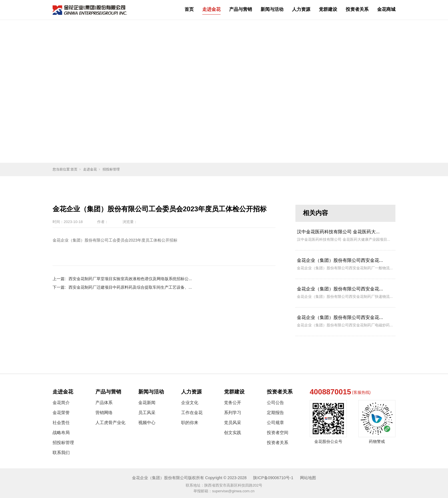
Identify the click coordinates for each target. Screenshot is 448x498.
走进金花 (211, 9)
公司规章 (275, 422)
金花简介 (61, 402)
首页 (189, 9)
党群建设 (328, 9)
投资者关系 (357, 9)
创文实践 (233, 432)
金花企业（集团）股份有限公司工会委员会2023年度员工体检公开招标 (115, 240)
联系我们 (61, 452)
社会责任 (61, 422)
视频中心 (147, 422)
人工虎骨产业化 (110, 422)
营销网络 (104, 412)
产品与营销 (241, 9)
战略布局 (61, 432)
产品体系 (104, 402)
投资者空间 (278, 432)
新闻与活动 (272, 9)
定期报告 (275, 412)
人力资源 (301, 9)
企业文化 (190, 402)
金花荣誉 (61, 412)
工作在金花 (192, 412)
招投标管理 (111, 169)
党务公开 (233, 402)
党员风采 (233, 422)
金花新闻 (147, 402)
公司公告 (275, 402)
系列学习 (233, 412)
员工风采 (147, 412)
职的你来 (190, 422)
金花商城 (386, 9)
